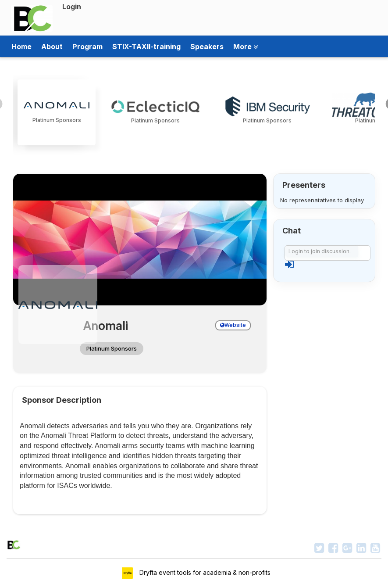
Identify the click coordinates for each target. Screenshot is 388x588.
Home (21, 47)
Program (87, 47)
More (246, 47)
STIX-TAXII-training (146, 47)
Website (233, 325)
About (52, 47)
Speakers (207, 47)
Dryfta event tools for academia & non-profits (204, 572)
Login (72, 7)
